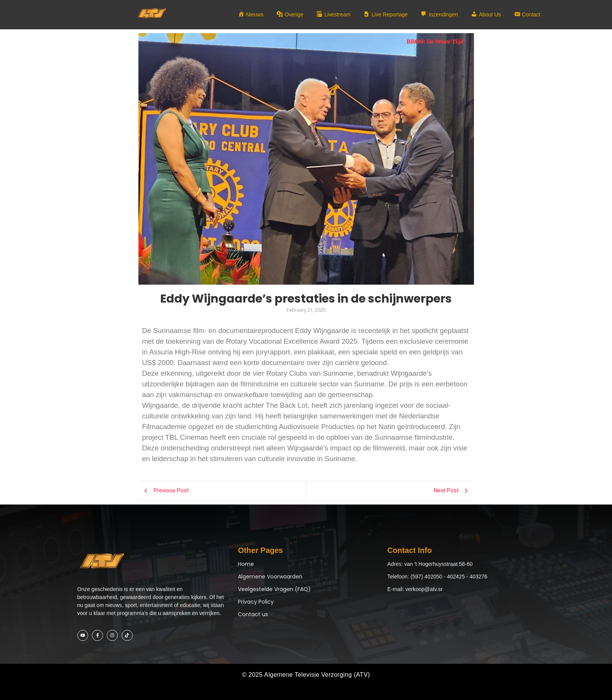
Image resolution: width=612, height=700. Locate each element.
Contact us (253, 614)
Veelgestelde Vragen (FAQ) (274, 589)
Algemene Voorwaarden (270, 577)
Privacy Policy (256, 602)
